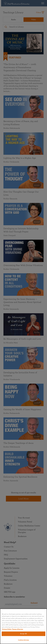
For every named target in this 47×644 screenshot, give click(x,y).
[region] (23, 626)
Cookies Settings (23, 640)
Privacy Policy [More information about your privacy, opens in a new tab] (7, 629)
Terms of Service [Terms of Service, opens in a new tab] (18, 629)
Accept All (23, 634)
